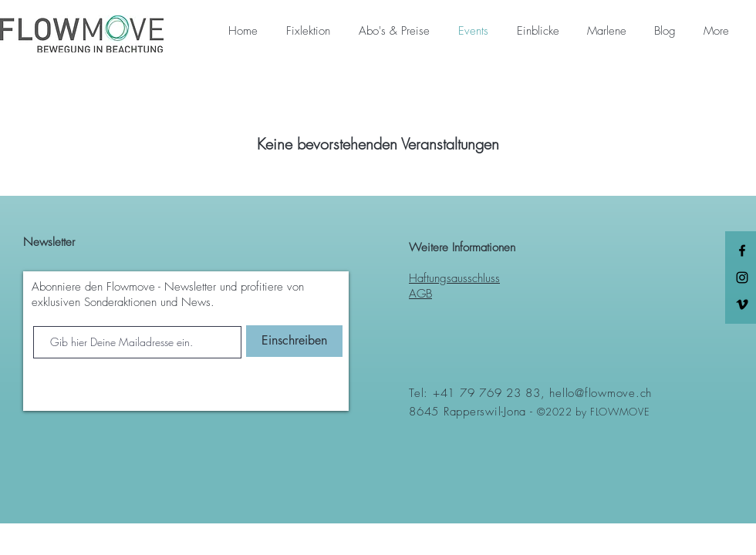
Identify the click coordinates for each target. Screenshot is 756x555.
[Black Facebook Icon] (742, 251)
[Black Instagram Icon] (742, 277)
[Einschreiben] (294, 341)
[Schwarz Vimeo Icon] (742, 304)
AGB (420, 294)
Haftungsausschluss (454, 278)
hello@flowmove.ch (601, 393)
